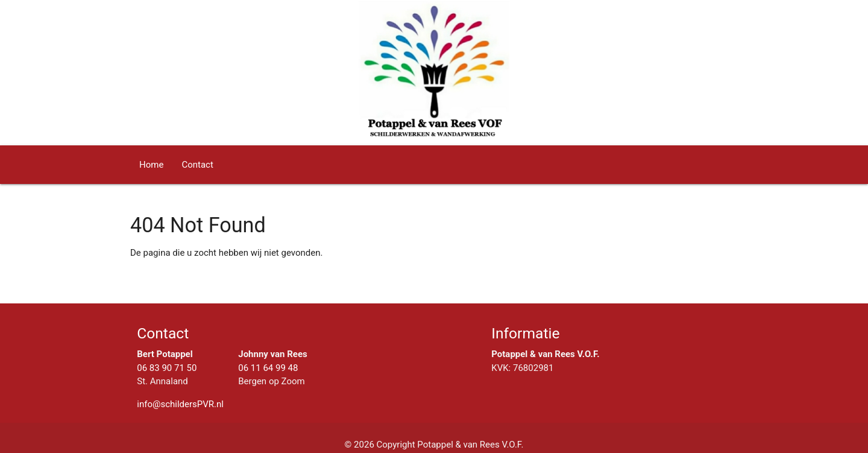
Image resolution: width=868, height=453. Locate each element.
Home (151, 165)
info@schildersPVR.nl (180, 404)
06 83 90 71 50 (167, 368)
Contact (197, 165)
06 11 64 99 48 (268, 368)
